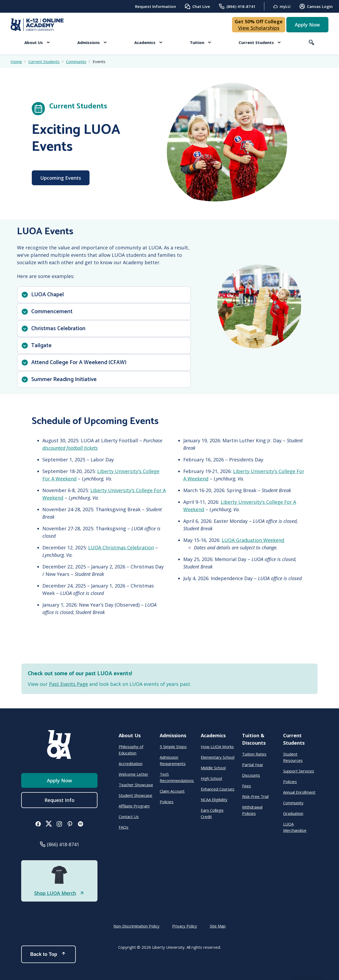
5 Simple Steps (173, 747)
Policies (167, 802)
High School (211, 778)
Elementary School (218, 757)
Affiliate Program (134, 806)
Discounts (251, 775)
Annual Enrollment (299, 792)
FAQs (124, 827)
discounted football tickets (70, 448)
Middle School (213, 768)
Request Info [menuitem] (59, 800)
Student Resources (293, 757)
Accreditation (131, 763)
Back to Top (48, 954)
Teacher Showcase (136, 785)
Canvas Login (316, 6)
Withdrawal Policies (252, 810)
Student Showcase (135, 795)
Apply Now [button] (307, 25)
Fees (247, 786)
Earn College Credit (212, 813)
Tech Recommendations (177, 777)
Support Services (299, 771)
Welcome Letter (133, 774)
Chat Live (197, 6)
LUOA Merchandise (295, 827)
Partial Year (253, 765)
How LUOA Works (217, 747)
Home (16, 61)
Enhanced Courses (218, 789)
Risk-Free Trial (255, 796)
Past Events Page (68, 684)
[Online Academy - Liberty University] (37, 25)
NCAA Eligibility (214, 800)
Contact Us (129, 816)
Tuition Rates (254, 754)
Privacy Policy (185, 926)
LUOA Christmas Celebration (121, 548)
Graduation (293, 813)
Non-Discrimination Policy (136, 926)
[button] (37, 42)
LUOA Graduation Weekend (253, 540)
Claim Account (172, 791)
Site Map (218, 926)
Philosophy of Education (131, 750)
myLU (282, 6)
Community (293, 803)
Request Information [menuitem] (155, 6)
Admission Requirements (173, 760)
